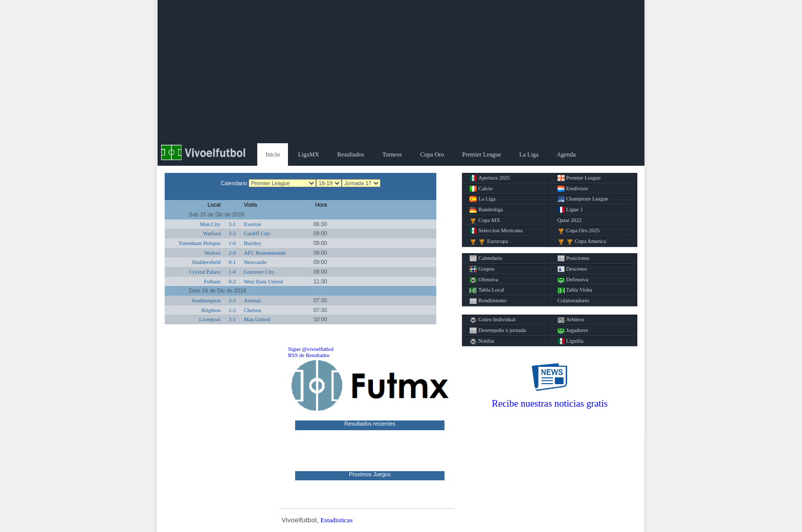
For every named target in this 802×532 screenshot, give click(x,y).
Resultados (351, 154)
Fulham (213, 282)
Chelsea (253, 310)
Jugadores (573, 330)
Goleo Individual (493, 320)
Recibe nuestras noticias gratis (550, 403)
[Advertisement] (401, 72)
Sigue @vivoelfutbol (311, 349)
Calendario (486, 258)
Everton (253, 224)
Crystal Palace (205, 272)
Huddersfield (207, 262)
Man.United (257, 319)
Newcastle (255, 262)
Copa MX (485, 220)
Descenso (572, 269)
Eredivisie (573, 189)
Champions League (583, 199)
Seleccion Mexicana (496, 231)
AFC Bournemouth (265, 253)
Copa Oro (432, 154)
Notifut (482, 341)
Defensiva (573, 280)
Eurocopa (489, 241)
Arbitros (571, 320)
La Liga (529, 154)
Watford (212, 234)
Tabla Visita (575, 290)
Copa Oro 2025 (579, 231)
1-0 (232, 243)
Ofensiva (484, 280)
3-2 (232, 234)
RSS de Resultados (309, 355)
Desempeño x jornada (498, 330)
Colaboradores (573, 301)
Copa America (582, 241)
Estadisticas (336, 520)
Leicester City (259, 272)
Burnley (253, 243)
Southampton (206, 301)
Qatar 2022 (570, 220)
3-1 (232, 224)
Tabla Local (487, 290)
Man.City (210, 224)
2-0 (232, 253)
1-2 (232, 310)
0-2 (232, 282)
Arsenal (252, 301)
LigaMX (309, 154)
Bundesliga (486, 210)
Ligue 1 (570, 210)
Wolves (213, 253)
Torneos (392, 154)
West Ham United (263, 282)
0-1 (232, 262)
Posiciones (574, 258)
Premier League (482, 154)
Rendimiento (488, 301)
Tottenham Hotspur (199, 243)
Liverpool (210, 319)
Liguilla (571, 341)
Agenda (566, 154)
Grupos (482, 269)
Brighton (211, 310)
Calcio (481, 189)
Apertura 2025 (490, 178)
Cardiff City (257, 234)
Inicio (273, 154)
